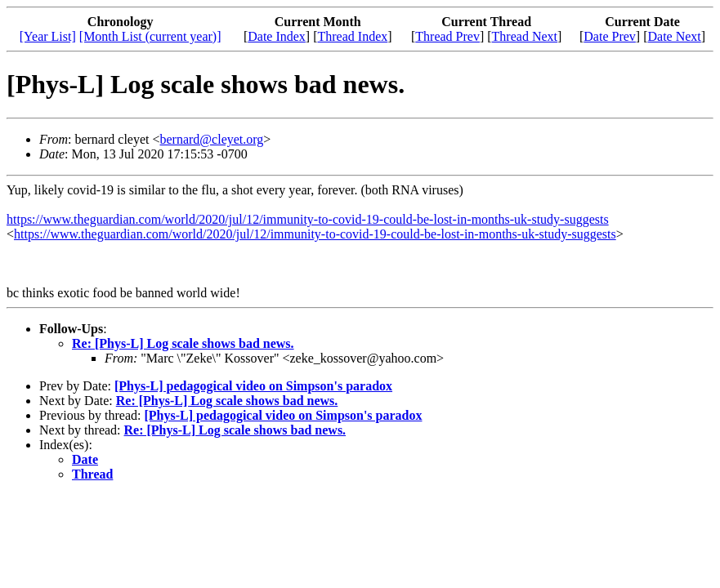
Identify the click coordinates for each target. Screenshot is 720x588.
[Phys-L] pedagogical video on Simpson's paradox (253, 386)
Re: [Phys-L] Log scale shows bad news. (183, 343)
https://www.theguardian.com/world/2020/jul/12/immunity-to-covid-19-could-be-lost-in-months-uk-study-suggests (308, 219)
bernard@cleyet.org (212, 139)
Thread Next (525, 36)
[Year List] (48, 36)
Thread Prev (447, 36)
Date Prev (610, 36)
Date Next (674, 36)
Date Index (277, 36)
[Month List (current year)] (150, 36)
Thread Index (353, 36)
